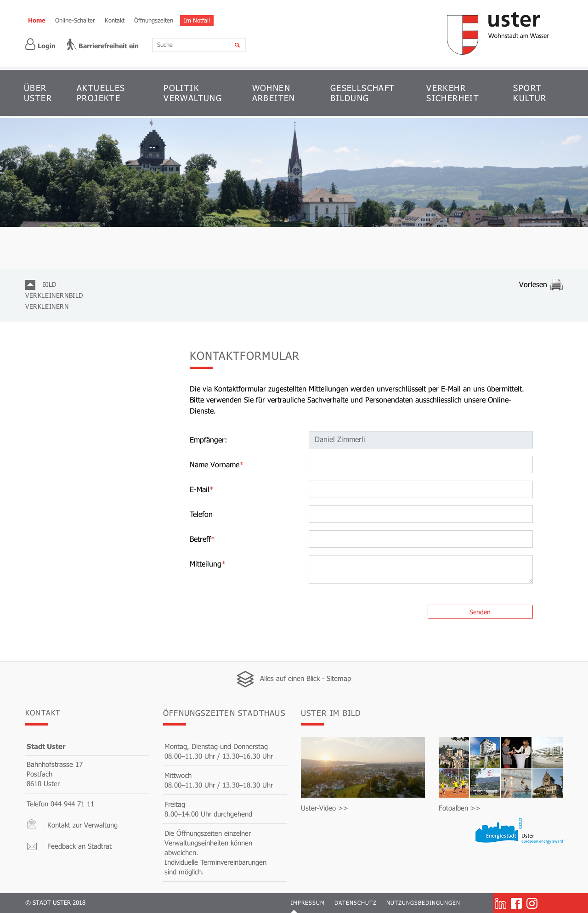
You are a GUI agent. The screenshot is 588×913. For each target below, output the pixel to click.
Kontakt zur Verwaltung (82, 825)
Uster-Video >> (325, 808)
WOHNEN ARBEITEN (274, 93)
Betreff (202, 539)
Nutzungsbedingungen (423, 902)
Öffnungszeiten (154, 20)
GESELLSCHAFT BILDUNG (363, 93)
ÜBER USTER (38, 93)
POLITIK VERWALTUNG (193, 93)
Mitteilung (208, 564)
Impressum (308, 902)
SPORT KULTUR (530, 93)
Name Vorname (217, 464)
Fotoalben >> (460, 808)
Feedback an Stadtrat (79, 846)
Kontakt (115, 20)
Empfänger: (209, 439)
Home (37, 20)
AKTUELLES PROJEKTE (101, 93)
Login (40, 44)
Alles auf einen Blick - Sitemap (305, 678)
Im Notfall (197, 20)
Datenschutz (356, 902)
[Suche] (231, 45)
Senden (480, 612)
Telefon (201, 514)
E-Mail (202, 489)
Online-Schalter (75, 20)
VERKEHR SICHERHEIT (453, 93)
